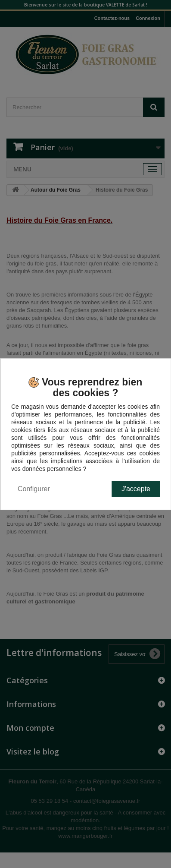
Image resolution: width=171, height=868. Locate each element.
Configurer (34, 489)
